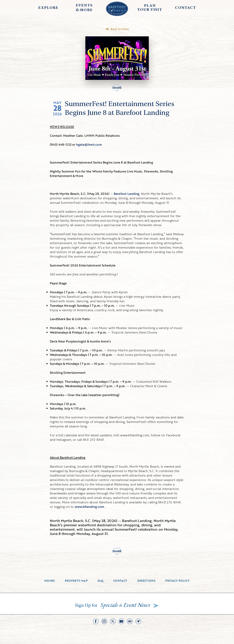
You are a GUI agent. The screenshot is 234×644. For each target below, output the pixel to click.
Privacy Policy (177, 581)
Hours (50, 581)
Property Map (76, 581)
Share (117, 88)
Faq (100, 581)
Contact (120, 581)
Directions (146, 581)
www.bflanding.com (90, 507)
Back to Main (117, 29)
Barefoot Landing (126, 194)
